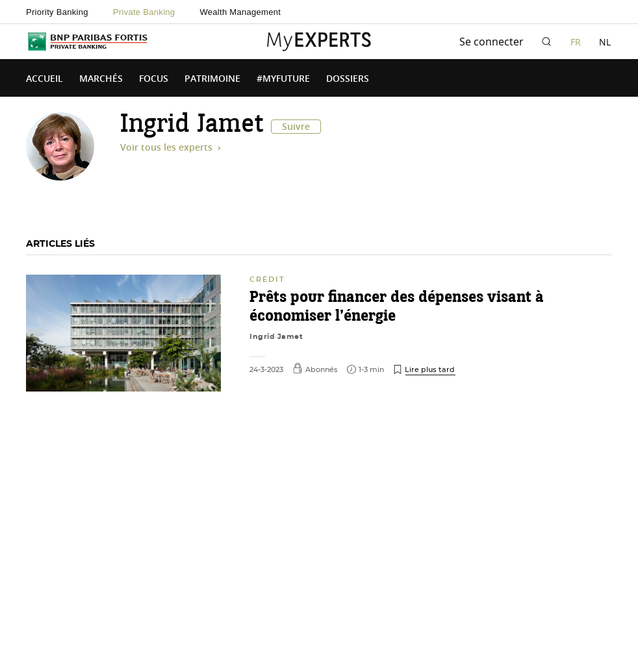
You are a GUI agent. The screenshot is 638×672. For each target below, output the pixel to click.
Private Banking (144, 12)
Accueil (45, 79)
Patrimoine (212, 79)
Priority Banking (57, 12)
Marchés (101, 79)
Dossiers (348, 79)
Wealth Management (240, 12)
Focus (154, 79)
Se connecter (491, 42)
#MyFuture (283, 79)
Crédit (267, 279)
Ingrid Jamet (276, 336)
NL (605, 42)
